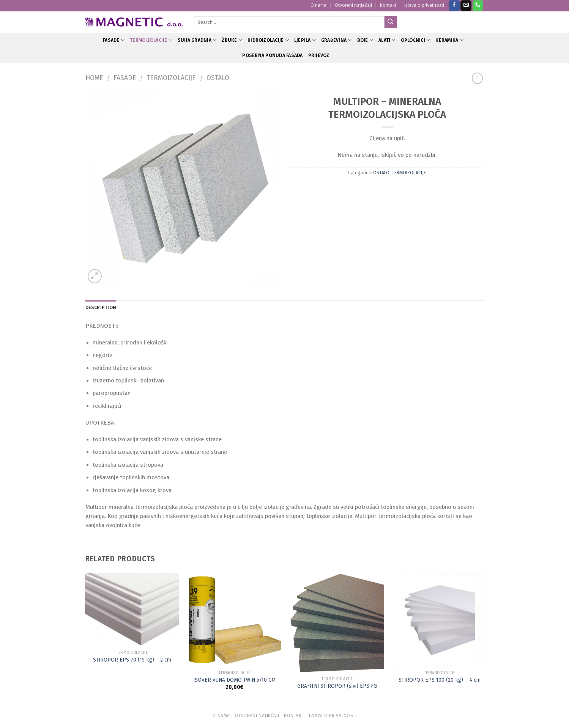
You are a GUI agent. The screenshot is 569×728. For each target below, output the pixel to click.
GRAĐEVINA (337, 40)
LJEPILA (305, 40)
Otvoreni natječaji (353, 5)
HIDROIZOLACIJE (268, 40)
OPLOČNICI (416, 40)
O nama (318, 5)
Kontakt (388, 5)
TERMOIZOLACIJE (151, 40)
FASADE (114, 40)
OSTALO (218, 78)
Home (94, 78)
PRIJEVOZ (319, 55)
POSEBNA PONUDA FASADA (272, 55)
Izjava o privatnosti (424, 5)
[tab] (101, 308)
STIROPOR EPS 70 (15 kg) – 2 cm (132, 660)
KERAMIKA (449, 40)
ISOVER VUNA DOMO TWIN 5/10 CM (234, 680)
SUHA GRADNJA (197, 40)
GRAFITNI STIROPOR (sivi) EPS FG (337, 686)
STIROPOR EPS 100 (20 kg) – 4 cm (440, 680)
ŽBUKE (232, 40)
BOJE (365, 40)
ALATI (387, 40)
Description (101, 308)
